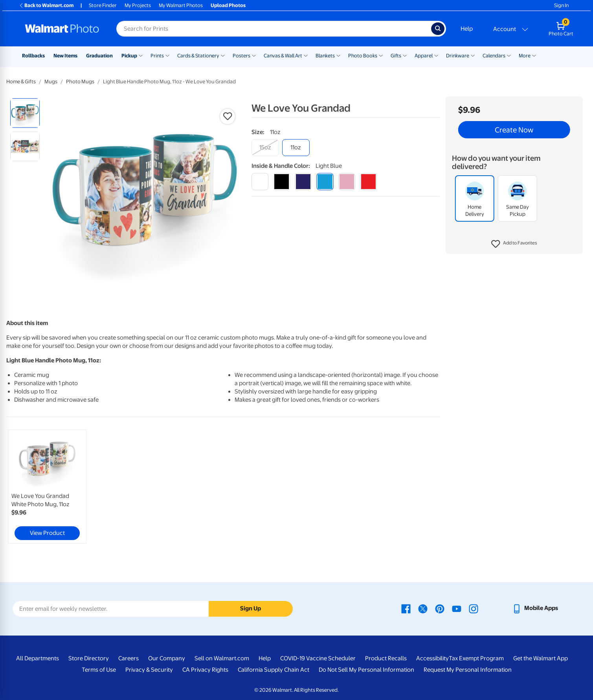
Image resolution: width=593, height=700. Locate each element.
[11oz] (296, 148)
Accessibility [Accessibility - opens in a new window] (432, 658)
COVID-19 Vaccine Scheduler (318, 658)
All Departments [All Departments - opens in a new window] (38, 658)
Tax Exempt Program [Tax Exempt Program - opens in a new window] (476, 658)
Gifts (396, 56)
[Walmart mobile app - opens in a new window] (535, 608)
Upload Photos (228, 5)
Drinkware (458, 56)
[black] (282, 181)
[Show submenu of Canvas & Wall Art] (306, 55)
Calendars (494, 56)
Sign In (561, 5)
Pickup (129, 56)
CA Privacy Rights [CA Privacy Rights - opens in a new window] (205, 670)
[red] (368, 181)
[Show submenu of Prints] (167, 55)
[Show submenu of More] (534, 55)
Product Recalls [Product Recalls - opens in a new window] (386, 658)
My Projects (138, 5)
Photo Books (363, 56)
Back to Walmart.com (46, 5)
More (525, 56)
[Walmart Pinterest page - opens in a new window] (440, 608)
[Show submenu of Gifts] (405, 55)
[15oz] (265, 148)
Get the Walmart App (541, 658)
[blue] (303, 181)
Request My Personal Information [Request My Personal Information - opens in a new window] (468, 670)
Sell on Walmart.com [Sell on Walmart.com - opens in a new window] (222, 658)
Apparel (424, 56)
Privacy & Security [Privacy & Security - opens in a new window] (149, 670)
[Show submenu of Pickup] (141, 55)
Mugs (51, 82)
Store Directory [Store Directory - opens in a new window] (89, 658)
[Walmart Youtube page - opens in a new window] (457, 608)
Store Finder (103, 5)
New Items (65, 56)
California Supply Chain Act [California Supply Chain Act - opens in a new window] (274, 670)
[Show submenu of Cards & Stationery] (223, 55)
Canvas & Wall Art (283, 56)
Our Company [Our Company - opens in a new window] (167, 658)
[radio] (25, 113)
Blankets (325, 56)
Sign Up (251, 608)
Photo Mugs (80, 82)
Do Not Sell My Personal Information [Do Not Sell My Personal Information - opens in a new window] (366, 670)
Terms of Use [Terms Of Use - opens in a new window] (99, 670)
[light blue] (325, 181)
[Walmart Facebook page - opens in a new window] (406, 608)
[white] (260, 181)
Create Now (514, 130)
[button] (514, 244)
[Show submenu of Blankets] (338, 55)
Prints (157, 56)
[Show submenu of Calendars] (509, 55)
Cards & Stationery (198, 56)
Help (467, 29)
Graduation (99, 56)
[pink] (347, 181)
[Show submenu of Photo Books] (381, 55)
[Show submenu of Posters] (254, 55)
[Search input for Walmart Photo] (274, 29)
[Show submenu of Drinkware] (473, 55)
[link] (47, 487)
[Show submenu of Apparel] (436, 55)
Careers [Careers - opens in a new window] (129, 658)
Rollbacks (33, 56)
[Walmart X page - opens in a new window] (423, 608)
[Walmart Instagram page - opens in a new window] (474, 608)
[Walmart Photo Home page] (62, 29)
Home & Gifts (21, 82)
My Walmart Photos (181, 5)
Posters (241, 56)
